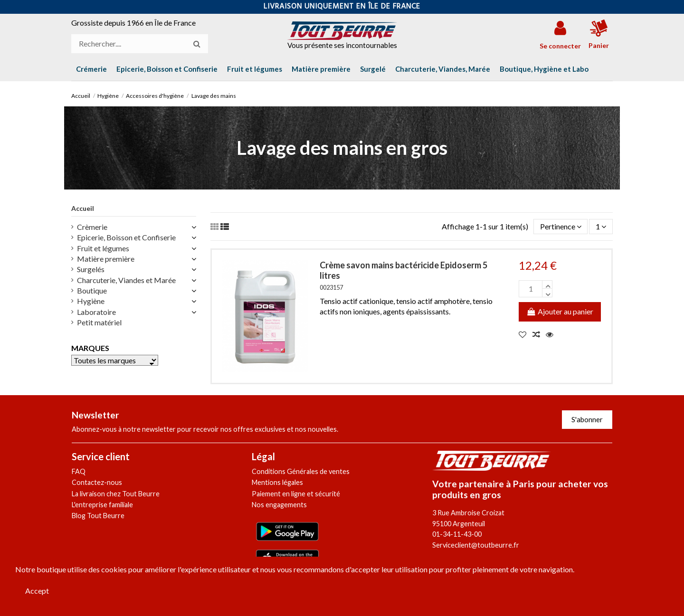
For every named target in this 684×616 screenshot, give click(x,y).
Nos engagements (279, 505)
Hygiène (91, 301)
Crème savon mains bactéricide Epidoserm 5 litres (404, 270)
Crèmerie (92, 227)
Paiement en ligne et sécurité (296, 494)
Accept (37, 591)
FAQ (79, 471)
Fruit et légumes (103, 248)
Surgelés (91, 269)
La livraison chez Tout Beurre (116, 494)
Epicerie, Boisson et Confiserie (126, 237)
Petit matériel (99, 322)
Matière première (106, 259)
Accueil (83, 208)
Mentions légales (277, 482)
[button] (544, 69)
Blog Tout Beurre (98, 516)
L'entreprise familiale (102, 505)
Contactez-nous (97, 482)
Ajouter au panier (560, 311)
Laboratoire (96, 312)
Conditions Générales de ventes (301, 471)
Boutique (92, 290)
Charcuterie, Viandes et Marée (126, 280)
